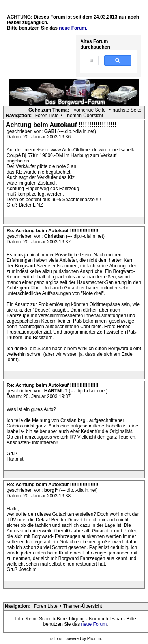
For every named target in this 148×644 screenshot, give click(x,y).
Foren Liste (47, 116)
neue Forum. (73, 28)
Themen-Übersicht (84, 116)
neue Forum (94, 624)
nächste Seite (127, 110)
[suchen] (91, 61)
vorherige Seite (90, 110)
